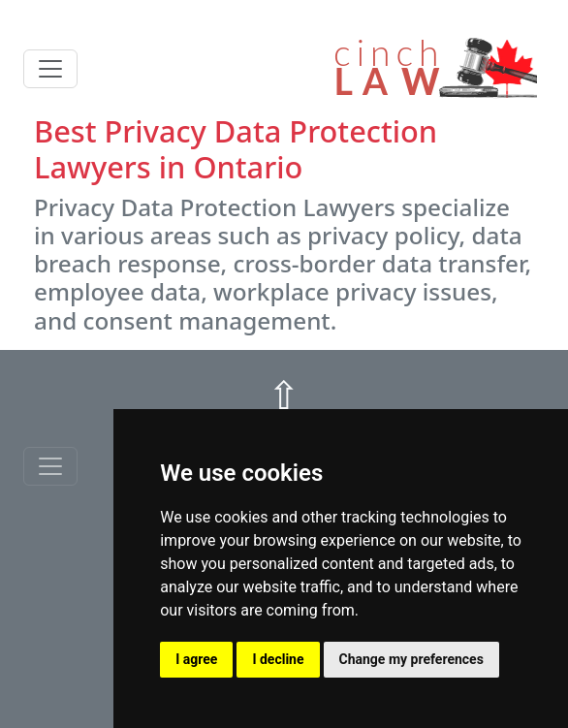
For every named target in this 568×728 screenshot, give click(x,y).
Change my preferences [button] (411, 659)
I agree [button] (196, 659)
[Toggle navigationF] (50, 466)
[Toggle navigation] (50, 69)
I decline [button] (278, 659)
